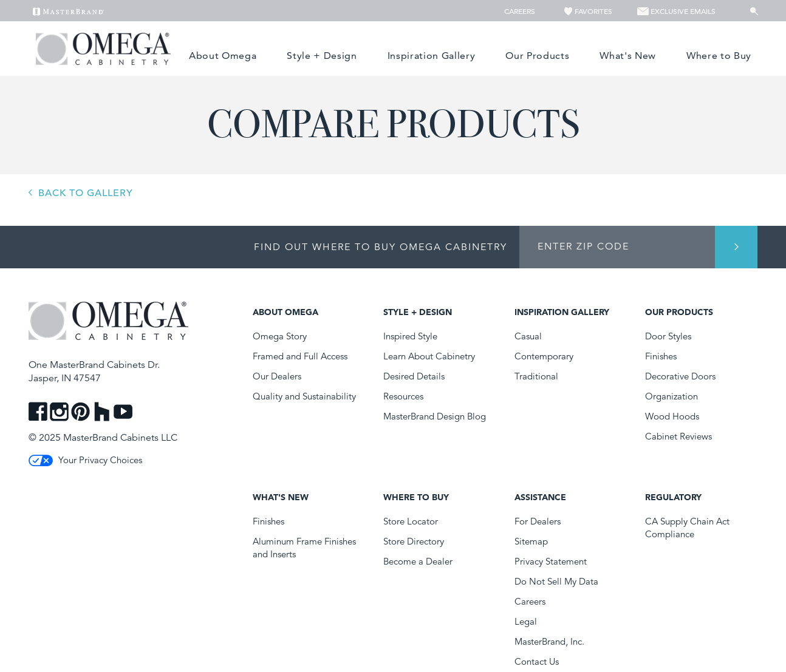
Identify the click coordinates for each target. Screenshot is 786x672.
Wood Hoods (672, 416)
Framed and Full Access (300, 356)
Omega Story (280, 336)
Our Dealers (277, 376)
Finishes (661, 356)
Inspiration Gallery (432, 56)
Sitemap (531, 541)
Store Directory (414, 541)
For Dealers (538, 521)
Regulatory (673, 497)
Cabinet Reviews (678, 436)
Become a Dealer (418, 561)
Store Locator (411, 521)
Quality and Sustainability (304, 396)
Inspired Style (410, 336)
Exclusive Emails (676, 11)
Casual (528, 336)
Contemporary (544, 356)
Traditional (536, 376)
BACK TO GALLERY (86, 193)
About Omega (223, 56)
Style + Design (322, 56)
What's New (628, 56)
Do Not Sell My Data (556, 581)
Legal (526, 621)
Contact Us (537, 661)
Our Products (537, 56)
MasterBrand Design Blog (435, 416)
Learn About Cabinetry (429, 356)
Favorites (589, 11)
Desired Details (414, 376)
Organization (672, 396)
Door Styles (668, 336)
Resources (403, 396)
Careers (521, 11)
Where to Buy (719, 56)
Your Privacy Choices (85, 460)
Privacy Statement (551, 561)
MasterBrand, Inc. (549, 641)
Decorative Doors (680, 376)
